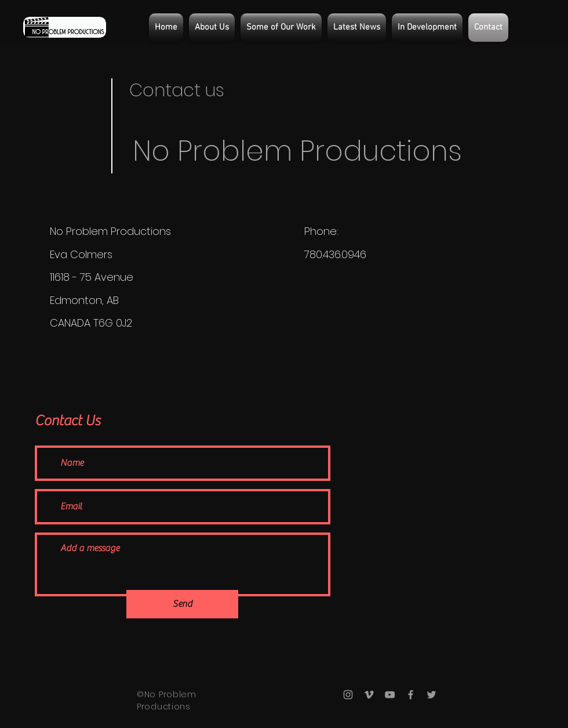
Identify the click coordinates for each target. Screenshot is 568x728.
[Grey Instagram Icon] (348, 695)
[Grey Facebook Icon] (411, 695)
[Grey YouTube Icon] (390, 695)
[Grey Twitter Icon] (432, 695)
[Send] (182, 604)
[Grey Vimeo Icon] (369, 695)
